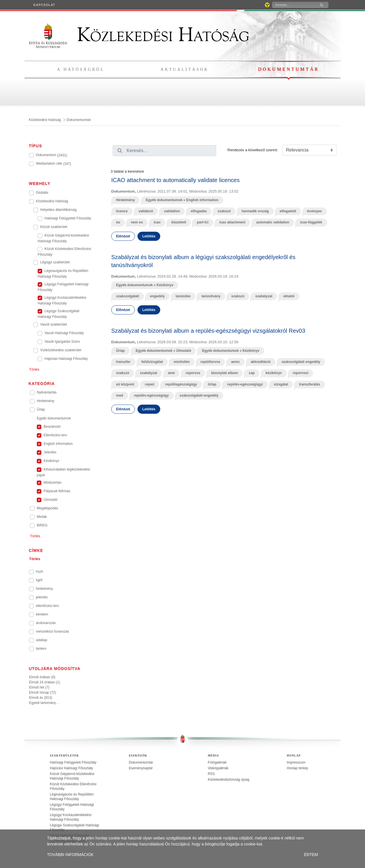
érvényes (315, 211)
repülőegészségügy (181, 384)
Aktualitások (185, 69)
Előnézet (123, 236)
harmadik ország (255, 211)
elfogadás (199, 211)
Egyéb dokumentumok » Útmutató (164, 351)
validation (172, 211)
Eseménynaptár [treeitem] (141, 768)
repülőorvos (210, 362)
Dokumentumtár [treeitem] (141, 762)
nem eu (137, 222)
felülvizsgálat (152, 362)
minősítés (182, 362)
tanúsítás (183, 296)
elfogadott (288, 211)
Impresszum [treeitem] (296, 762)
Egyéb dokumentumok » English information (182, 200)
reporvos (193, 373)
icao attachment (232, 222)
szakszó (224, 211)
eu (118, 222)
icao (157, 222)
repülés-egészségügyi (245, 384)
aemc (235, 362)
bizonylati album (224, 373)
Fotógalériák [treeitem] (217, 762)
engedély (157, 296)
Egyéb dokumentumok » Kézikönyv (145, 285)
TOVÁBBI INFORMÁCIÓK (70, 855)
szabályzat (264, 296)
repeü (150, 384)
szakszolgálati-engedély (199, 395)
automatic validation (273, 222)
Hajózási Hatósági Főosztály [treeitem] (71, 768)
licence (122, 211)
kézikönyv (274, 373)
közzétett (179, 222)
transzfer (123, 362)
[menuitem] (44, 5)
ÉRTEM (311, 855)
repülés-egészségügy (151, 395)
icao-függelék (311, 222)
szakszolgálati (128, 296)
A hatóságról (81, 69)
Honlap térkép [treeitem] (298, 768)
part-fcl (203, 222)
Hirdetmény (125, 200)
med (120, 395)
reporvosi (301, 373)
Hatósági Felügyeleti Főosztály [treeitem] (73, 762)
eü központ (125, 384)
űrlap (212, 384)
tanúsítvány (211, 296)
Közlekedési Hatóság (139, 35)
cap (252, 373)
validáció (146, 211)
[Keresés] (293, 5)
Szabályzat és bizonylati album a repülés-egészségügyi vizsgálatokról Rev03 (208, 331)
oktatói (289, 296)
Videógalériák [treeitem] (218, 768)
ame (171, 373)
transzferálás (309, 384)
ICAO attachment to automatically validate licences (175, 180)
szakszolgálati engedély (301, 362)
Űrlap (120, 351)
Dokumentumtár (289, 69)
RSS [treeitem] (211, 774)
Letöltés (149, 236)
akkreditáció (261, 362)
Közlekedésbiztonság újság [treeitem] (229, 780)
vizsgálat (281, 384)
